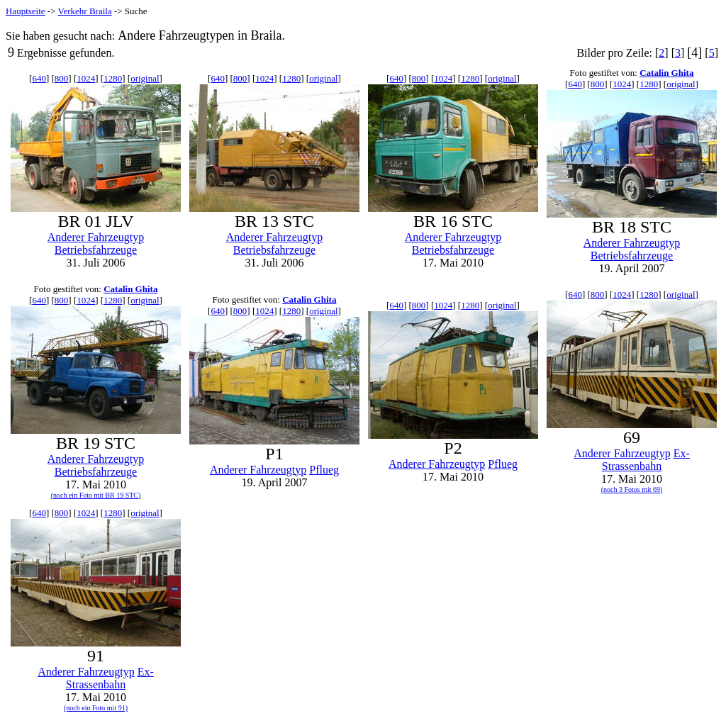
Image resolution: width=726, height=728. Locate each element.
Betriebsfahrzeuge (96, 250)
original (145, 78)
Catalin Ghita (666, 73)
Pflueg (324, 470)
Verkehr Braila (85, 11)
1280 (113, 78)
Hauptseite (26, 11)
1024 (86, 78)
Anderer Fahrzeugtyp (96, 237)
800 (62, 78)
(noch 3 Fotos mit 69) (632, 489)
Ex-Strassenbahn (646, 460)
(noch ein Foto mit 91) (96, 708)
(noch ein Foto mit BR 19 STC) (96, 495)
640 (39, 78)
